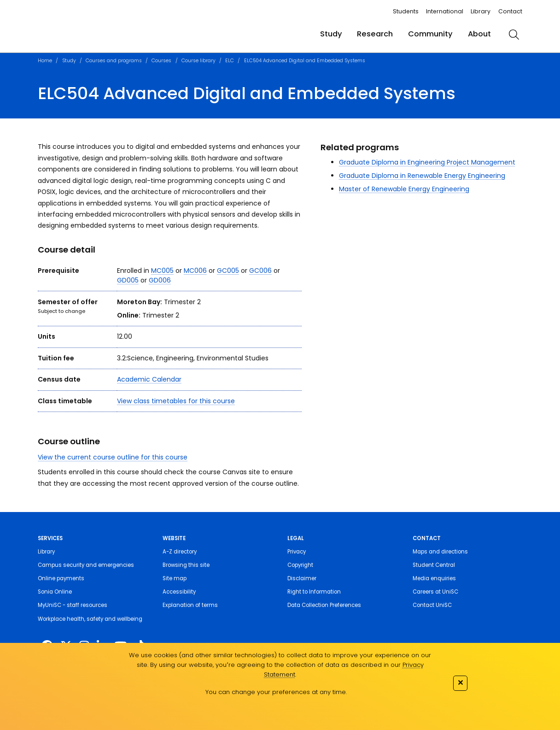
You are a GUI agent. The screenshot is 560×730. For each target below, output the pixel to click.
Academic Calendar (149, 379)
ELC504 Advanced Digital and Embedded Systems (305, 61)
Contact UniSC (432, 605)
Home (45, 61)
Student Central (434, 565)
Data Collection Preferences (324, 605)
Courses (161, 61)
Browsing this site (186, 565)
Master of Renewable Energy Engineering (404, 189)
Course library (198, 61)
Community (430, 34)
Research (375, 34)
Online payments (61, 578)
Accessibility (179, 592)
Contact (510, 11)
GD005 (128, 280)
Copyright (300, 565)
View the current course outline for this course (113, 457)
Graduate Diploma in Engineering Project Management (427, 162)
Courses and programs (114, 61)
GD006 (160, 280)
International (445, 11)
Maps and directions (440, 552)
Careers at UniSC (435, 592)
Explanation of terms (190, 605)
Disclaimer (302, 578)
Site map (175, 578)
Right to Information (314, 592)
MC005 (162, 271)
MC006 (195, 271)
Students (406, 11)
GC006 (260, 271)
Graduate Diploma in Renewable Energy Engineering (422, 176)
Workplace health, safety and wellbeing (90, 619)
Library (481, 11)
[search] (514, 35)
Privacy (297, 552)
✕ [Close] (460, 682)
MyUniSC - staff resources (73, 605)
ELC (230, 61)
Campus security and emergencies (86, 565)
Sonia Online (55, 592)
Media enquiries (434, 578)
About (479, 34)
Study (331, 34)
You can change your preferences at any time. (276, 692)
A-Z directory (180, 552)
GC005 (228, 271)
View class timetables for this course (176, 401)
